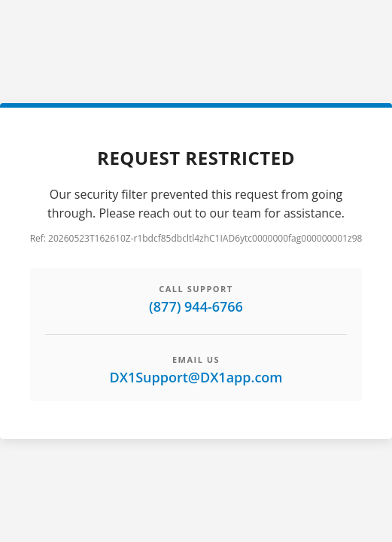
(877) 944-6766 (196, 306)
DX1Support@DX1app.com (196, 377)
